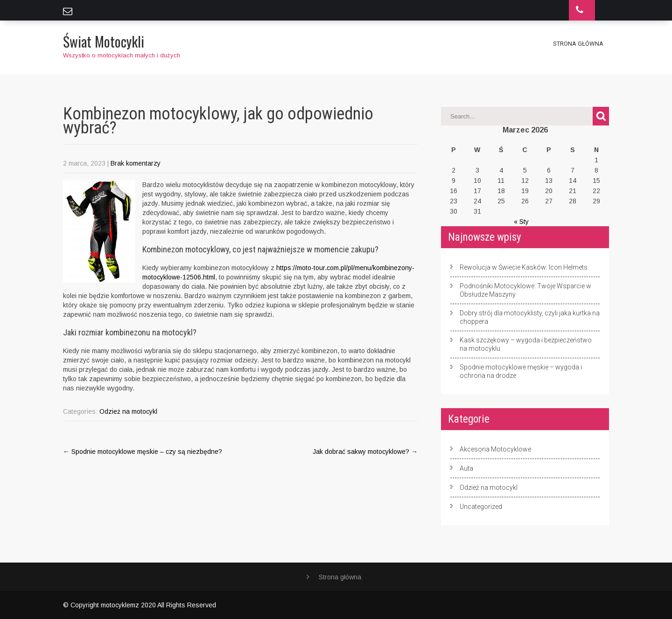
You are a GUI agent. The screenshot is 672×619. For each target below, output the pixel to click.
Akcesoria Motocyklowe (495, 449)
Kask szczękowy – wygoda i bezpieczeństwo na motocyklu (526, 344)
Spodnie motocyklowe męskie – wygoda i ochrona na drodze (521, 371)
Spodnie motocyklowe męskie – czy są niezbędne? (143, 452)
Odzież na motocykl (128, 411)
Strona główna (578, 44)
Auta (466, 468)
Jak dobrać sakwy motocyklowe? (365, 452)
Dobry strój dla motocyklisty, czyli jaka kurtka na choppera (530, 317)
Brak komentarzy (136, 163)
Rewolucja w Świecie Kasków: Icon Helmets (524, 267)
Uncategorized (481, 507)
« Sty (521, 222)
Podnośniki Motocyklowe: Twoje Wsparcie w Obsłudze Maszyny (525, 290)
